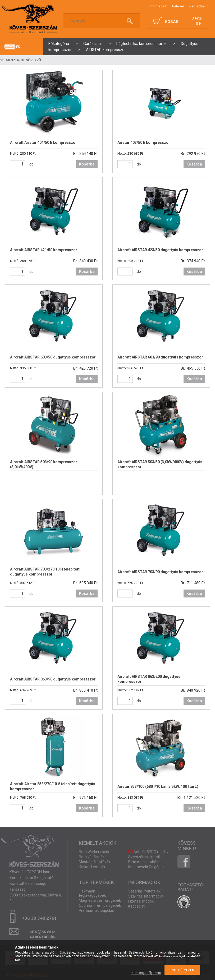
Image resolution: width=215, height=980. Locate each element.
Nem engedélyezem (146, 973)
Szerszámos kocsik (145, 857)
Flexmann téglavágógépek (92, 893)
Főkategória (59, 44)
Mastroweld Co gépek (146, 867)
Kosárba (87, 164)
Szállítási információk (146, 896)
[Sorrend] (36, 60)
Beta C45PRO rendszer (150, 852)
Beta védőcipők (92, 857)
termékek (12, 47)
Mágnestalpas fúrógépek (100, 900)
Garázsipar (93, 44)
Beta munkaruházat (145, 862)
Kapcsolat (136, 906)
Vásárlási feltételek (144, 891)
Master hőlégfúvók (95, 862)
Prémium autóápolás (96, 910)
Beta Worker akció (94, 852)
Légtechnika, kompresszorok (141, 44)
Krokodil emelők (92, 867)
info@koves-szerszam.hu (43, 933)
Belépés (178, 6)
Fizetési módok (141, 901)
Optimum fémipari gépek (100, 905)
